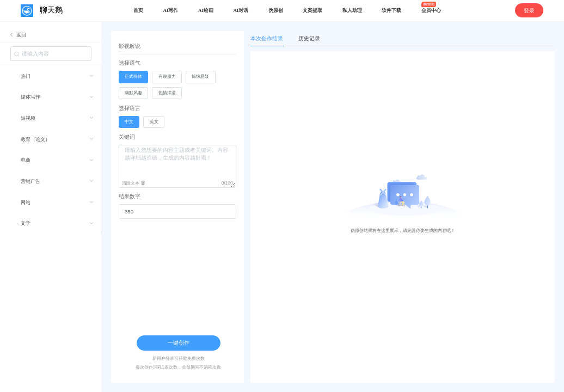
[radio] (134, 77)
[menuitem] (50, 76)
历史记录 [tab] (309, 38)
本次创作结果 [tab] (267, 38)
